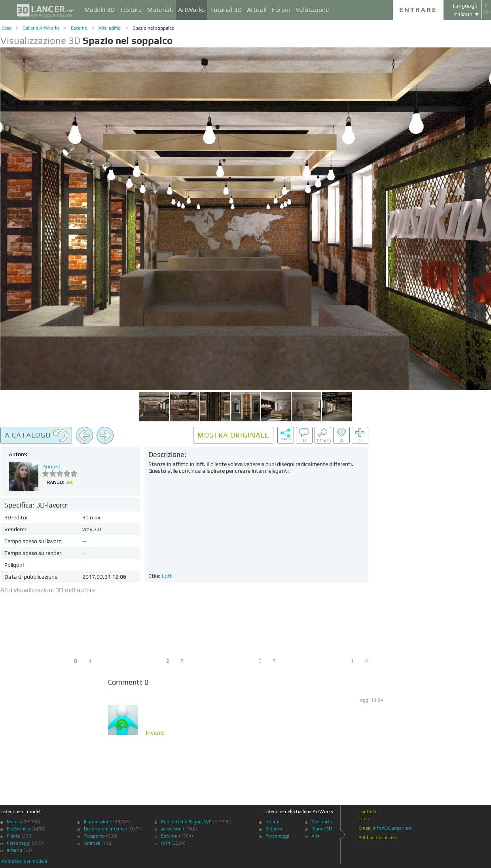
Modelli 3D (100, 10)
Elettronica (18, 829)
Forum (281, 10)
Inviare (155, 733)
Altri (166, 843)
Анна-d (51, 466)
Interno (14, 850)
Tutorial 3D (226, 10)
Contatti (367, 811)
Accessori (171, 829)
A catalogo (36, 436)
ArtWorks (191, 10)
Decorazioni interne (104, 829)
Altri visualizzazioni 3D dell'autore (48, 590)
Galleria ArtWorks (41, 28)
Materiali (160, 10)
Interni (272, 822)
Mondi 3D (322, 829)
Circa (364, 819)
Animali (92, 843)
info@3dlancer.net (392, 828)
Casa (7, 28)
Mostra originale (233, 435)
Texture (131, 10)
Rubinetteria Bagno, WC (186, 822)
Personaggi (19, 843)
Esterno (79, 28)
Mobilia (14, 822)
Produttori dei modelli (24, 861)
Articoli (257, 10)
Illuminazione (98, 822)
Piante (13, 836)
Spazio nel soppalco (154, 28)
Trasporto (94, 836)
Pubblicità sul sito (378, 838)
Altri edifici (110, 28)
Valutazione (312, 10)
